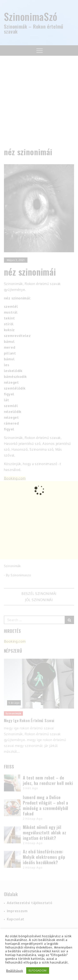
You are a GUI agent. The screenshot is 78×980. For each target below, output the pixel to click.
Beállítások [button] (15, 971)
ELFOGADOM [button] (38, 970)
